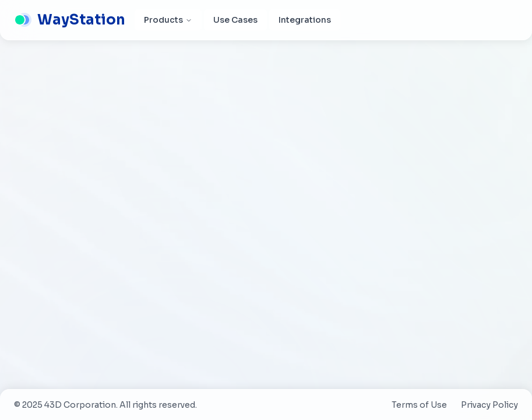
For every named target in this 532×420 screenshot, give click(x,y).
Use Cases (235, 20)
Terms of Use (419, 405)
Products (168, 20)
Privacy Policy (489, 405)
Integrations (305, 20)
